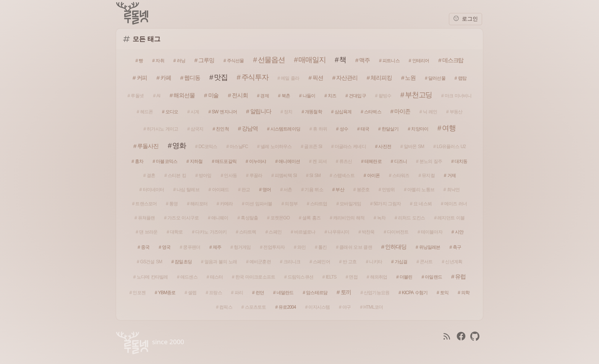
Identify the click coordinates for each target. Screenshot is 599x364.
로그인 (465, 19)
